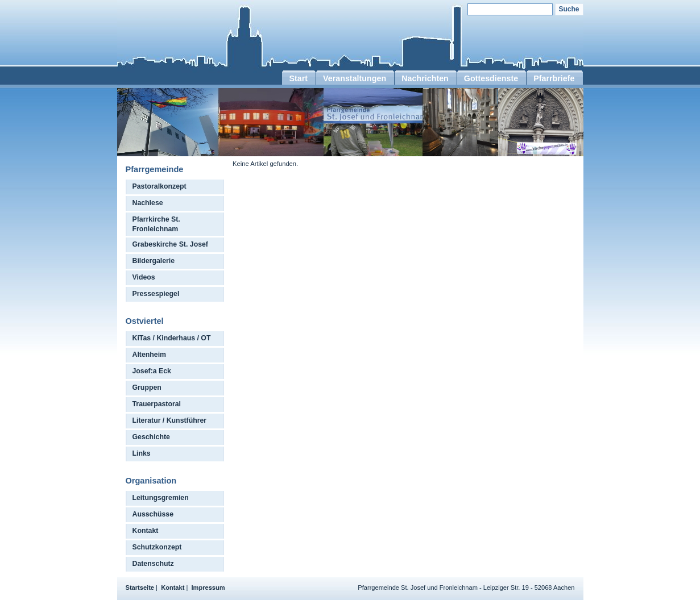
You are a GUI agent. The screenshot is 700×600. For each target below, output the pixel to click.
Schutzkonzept (157, 547)
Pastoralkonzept (160, 186)
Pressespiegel (156, 294)
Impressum (208, 587)
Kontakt (146, 531)
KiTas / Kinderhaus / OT (172, 338)
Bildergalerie (154, 261)
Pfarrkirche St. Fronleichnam (156, 224)
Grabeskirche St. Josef (170, 244)
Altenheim (150, 355)
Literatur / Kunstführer (170, 420)
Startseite (140, 587)
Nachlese (148, 203)
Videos (144, 277)
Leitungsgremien (161, 498)
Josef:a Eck (152, 371)
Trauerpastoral (157, 404)
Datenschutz (153, 564)
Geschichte (151, 437)
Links (142, 453)
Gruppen (147, 388)
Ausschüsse (153, 514)
